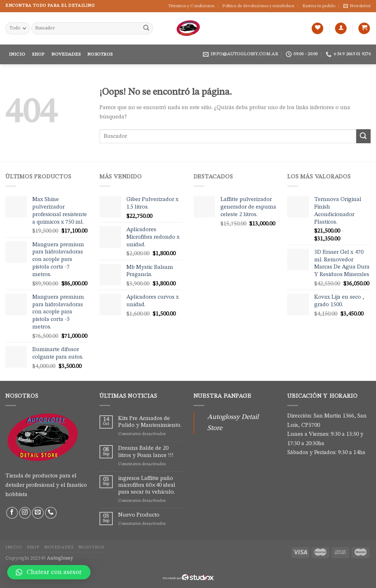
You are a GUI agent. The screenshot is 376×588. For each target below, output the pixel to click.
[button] (49, 572)
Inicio (17, 54)
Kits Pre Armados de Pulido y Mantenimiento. (150, 422)
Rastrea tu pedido (319, 6)
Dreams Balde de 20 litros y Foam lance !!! (146, 452)
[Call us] (51, 513)
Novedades (66, 54)
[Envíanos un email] (38, 513)
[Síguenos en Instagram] (25, 513)
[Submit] (146, 28)
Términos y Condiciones (191, 6)
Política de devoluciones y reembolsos (258, 6)
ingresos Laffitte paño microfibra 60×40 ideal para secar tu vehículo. (147, 485)
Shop (38, 54)
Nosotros (100, 54)
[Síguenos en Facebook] (12, 513)
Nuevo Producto (139, 515)
